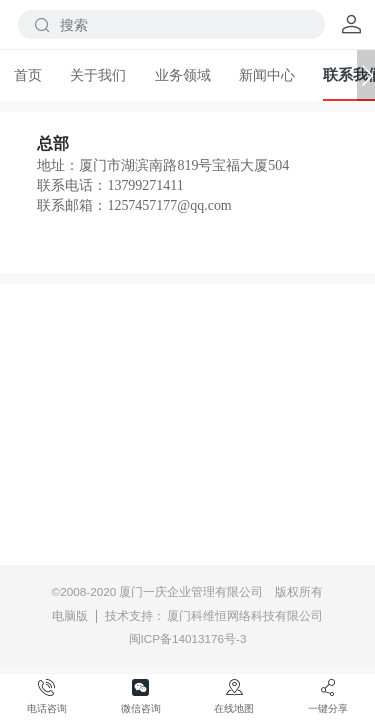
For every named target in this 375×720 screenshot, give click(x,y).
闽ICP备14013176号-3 (188, 638)
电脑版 (70, 615)
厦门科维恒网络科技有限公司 (245, 615)
